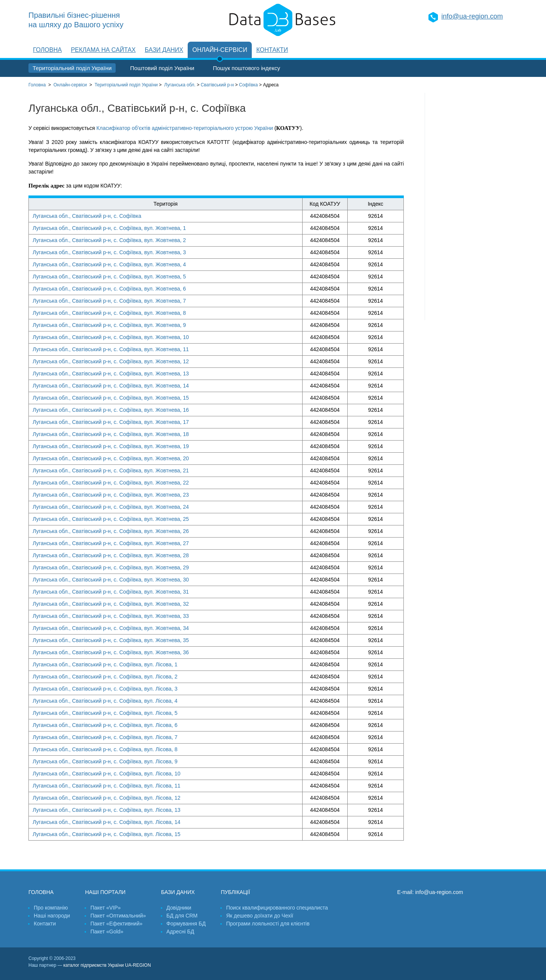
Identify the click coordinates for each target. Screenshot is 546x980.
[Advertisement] (471, 206)
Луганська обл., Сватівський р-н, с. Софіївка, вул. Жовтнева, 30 (111, 580)
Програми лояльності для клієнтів (268, 924)
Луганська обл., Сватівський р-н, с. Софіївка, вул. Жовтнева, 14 (111, 386)
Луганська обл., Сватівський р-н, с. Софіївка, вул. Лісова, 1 (105, 664)
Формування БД (186, 924)
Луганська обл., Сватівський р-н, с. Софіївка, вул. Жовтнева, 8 (109, 313)
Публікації (235, 892)
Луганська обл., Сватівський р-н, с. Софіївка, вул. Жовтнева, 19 (111, 446)
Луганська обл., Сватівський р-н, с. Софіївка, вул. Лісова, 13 (107, 810)
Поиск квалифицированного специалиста (277, 908)
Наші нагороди (52, 916)
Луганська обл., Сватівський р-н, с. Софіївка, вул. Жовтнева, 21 (111, 470)
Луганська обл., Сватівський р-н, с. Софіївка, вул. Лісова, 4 (105, 701)
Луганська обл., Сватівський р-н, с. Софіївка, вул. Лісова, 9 (105, 761)
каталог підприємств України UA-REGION (107, 965)
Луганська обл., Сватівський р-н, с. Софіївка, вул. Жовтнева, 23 (111, 495)
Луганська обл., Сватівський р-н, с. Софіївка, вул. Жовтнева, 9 (109, 325)
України (126, 85)
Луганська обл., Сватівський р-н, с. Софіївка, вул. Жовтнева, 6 (109, 289)
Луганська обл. (180, 85)
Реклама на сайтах (103, 50)
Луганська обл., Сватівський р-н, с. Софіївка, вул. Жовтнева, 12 (111, 361)
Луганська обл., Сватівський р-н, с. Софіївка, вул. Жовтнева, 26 (111, 531)
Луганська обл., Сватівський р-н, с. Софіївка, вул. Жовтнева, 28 (111, 555)
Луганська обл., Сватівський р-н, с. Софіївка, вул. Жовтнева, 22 (111, 483)
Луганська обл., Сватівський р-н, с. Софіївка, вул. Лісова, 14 (107, 822)
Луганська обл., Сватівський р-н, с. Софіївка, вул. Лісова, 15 (107, 834)
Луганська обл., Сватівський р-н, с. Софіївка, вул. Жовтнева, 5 (109, 277)
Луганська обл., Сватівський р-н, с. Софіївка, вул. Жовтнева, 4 (109, 264)
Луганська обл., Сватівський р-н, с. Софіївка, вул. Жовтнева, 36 (111, 652)
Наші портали (105, 892)
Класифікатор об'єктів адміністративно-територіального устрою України (184, 128)
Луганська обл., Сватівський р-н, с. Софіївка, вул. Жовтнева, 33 (111, 616)
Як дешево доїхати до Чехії (260, 916)
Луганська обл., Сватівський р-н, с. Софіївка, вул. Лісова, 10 (107, 774)
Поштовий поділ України (162, 68)
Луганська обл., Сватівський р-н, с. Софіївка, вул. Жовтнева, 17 (111, 422)
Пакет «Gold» (107, 932)
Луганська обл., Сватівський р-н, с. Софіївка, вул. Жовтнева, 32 (111, 604)
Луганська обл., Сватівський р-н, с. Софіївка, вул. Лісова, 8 (105, 749)
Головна (47, 50)
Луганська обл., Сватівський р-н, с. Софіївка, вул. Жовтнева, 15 (111, 398)
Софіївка (248, 85)
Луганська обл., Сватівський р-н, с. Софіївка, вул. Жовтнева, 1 (109, 228)
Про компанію (51, 908)
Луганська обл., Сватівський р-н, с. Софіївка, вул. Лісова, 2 (105, 677)
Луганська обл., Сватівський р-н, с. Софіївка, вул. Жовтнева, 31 (111, 592)
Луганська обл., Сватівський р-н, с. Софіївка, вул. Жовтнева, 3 (109, 252)
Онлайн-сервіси (220, 50)
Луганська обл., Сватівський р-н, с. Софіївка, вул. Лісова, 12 (107, 798)
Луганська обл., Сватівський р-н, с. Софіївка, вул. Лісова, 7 (105, 737)
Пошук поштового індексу (246, 68)
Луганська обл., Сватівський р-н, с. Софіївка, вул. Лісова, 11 (107, 786)
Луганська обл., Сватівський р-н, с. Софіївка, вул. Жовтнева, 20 (111, 458)
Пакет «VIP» (105, 908)
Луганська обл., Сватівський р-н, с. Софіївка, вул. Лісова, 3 (105, 689)
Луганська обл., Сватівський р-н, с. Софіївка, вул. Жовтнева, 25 (111, 519)
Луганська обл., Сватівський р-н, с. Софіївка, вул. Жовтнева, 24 (111, 507)
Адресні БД (180, 932)
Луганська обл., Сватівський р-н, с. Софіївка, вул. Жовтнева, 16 (111, 410)
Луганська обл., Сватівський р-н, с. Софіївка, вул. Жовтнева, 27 (111, 543)
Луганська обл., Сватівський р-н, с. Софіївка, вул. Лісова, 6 (105, 725)
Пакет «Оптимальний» (118, 916)
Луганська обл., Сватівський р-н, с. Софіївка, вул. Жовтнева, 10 (111, 337)
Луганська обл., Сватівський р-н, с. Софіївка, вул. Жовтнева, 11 (111, 349)
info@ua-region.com (472, 16)
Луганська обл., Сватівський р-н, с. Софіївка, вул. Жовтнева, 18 (111, 434)
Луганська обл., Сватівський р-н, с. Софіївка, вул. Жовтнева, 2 (109, 240)
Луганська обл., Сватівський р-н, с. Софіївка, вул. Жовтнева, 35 (111, 640)
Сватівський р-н (217, 85)
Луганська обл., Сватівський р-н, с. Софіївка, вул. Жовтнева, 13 (111, 374)
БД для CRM (182, 916)
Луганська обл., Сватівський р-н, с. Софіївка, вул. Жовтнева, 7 (109, 301)
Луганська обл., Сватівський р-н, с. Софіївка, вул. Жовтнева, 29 (111, 567)
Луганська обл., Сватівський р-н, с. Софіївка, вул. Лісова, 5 (105, 713)
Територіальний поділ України (72, 68)
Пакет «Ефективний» (116, 924)
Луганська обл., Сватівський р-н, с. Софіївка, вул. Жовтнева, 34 (111, 628)
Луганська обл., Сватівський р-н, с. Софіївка (87, 216)
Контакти (272, 50)
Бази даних (164, 50)
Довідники (179, 908)
